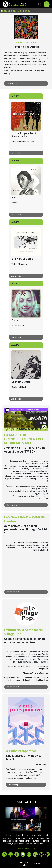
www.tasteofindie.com (26, 849)
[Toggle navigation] (47, 4)
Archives (36, 864)
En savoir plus (13, 505)
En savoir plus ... (13, 83)
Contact (12, 864)
